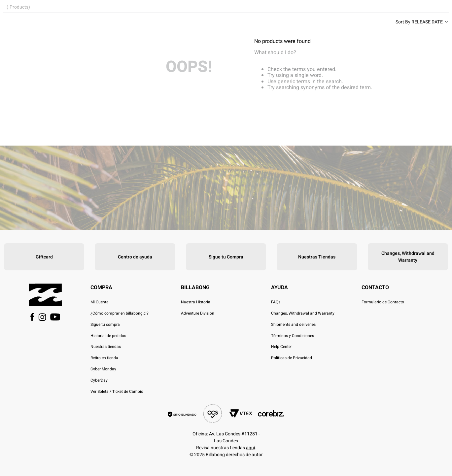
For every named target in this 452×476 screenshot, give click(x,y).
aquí (250, 448)
